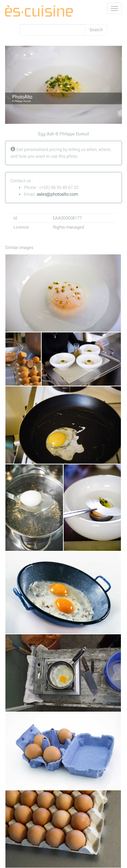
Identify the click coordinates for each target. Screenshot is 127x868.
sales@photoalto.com (57, 194)
